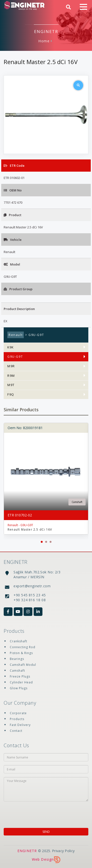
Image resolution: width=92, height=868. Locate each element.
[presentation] (32, 812)
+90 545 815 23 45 (30, 595)
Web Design (46, 859)
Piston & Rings (21, 653)
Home (44, 41)
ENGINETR (27, 851)
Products (17, 719)
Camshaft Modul (23, 665)
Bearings (17, 659)
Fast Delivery (20, 725)
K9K (11, 347)
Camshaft (17, 671)
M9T (11, 385)
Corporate (18, 713)
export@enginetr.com (32, 586)
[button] (42, 542)
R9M (11, 376)
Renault (16, 335)
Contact (16, 731)
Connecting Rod (23, 647)
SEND (46, 832)
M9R (11, 366)
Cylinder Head (21, 682)
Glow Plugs (19, 688)
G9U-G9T (15, 357)
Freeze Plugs (20, 676)
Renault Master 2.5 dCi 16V (30, 529)
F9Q (11, 395)
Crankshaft (19, 641)
